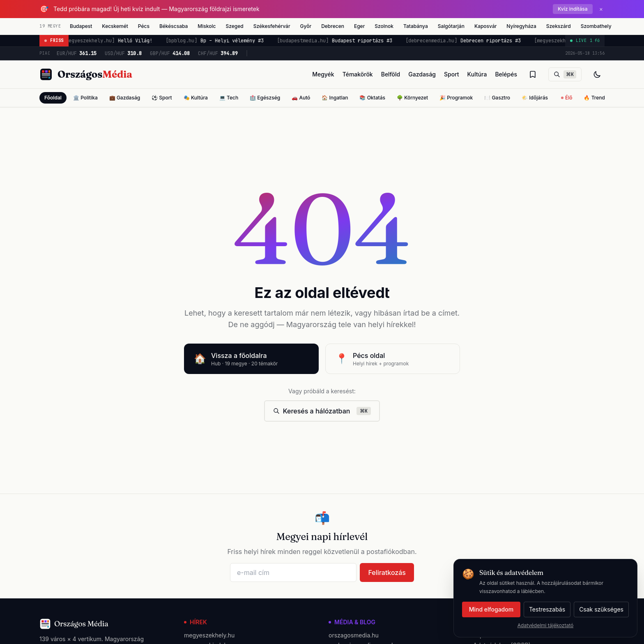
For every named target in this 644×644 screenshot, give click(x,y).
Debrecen (333, 26)
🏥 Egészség (265, 98)
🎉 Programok (456, 98)
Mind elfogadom (491, 609)
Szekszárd (559, 26)
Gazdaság (422, 74)
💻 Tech (229, 98)
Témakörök (358, 74)
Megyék (323, 74)
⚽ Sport (162, 98)
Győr (306, 26)
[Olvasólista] (533, 74)
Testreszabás (547, 609)
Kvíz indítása (573, 9)
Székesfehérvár (272, 26)
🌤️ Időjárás (535, 98)
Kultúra (477, 74)
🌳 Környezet (412, 98)
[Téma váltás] (597, 74)
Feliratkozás (387, 572)
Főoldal (53, 98)
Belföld (391, 74)
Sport (452, 74)
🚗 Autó (301, 98)
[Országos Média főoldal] (86, 74)
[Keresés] (565, 74)
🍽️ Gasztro (497, 98)
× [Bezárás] (601, 9)
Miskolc (207, 26)
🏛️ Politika (85, 98)
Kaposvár (485, 26)
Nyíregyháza (521, 26)
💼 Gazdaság (125, 98)
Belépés (506, 74)
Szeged (234, 26)
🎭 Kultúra (196, 98)
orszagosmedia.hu (354, 635)
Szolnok (384, 26)
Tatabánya (416, 26)
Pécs (144, 26)
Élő (567, 98)
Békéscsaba (174, 26)
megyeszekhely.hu (209, 635)
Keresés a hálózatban (322, 411)
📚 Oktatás (372, 98)
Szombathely (596, 26)
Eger (359, 26)
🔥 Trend (594, 98)
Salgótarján (451, 26)
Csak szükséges (601, 609)
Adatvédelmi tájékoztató (545, 625)
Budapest (81, 26)
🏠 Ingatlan (335, 98)
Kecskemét (115, 26)
